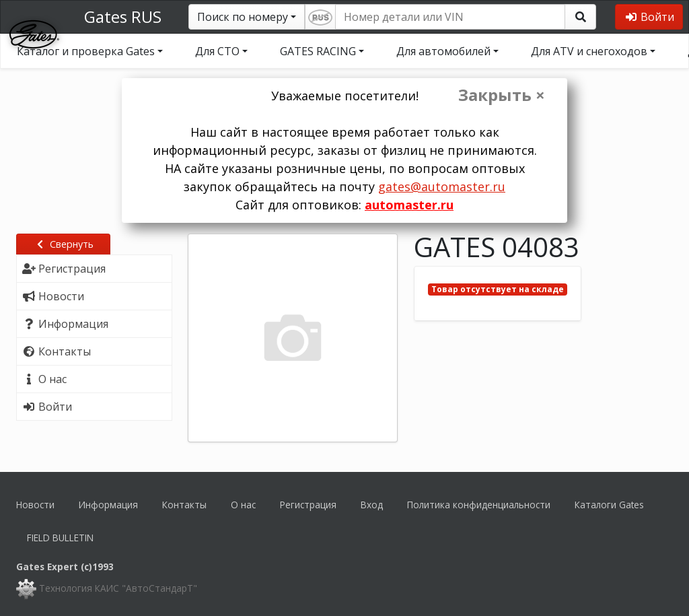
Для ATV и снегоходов (589, 51)
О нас (243, 505)
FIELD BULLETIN (60, 538)
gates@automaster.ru (442, 186)
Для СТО (217, 51)
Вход (372, 505)
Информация (108, 505)
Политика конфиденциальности (479, 505)
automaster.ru (409, 205)
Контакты (184, 505)
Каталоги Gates (609, 505)
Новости (35, 505)
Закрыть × (502, 95)
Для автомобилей (443, 51)
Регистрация (308, 505)
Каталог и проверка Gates (86, 51)
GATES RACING (318, 51)
